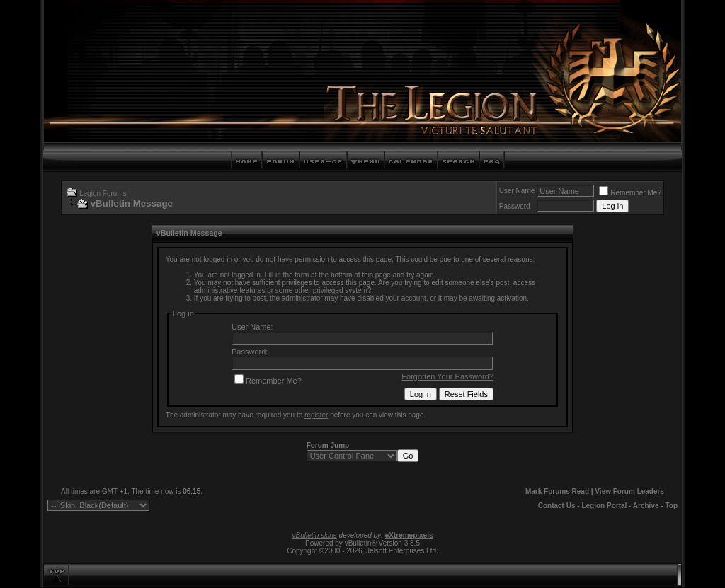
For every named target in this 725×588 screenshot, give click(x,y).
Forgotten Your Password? (447, 376)
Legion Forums (103, 194)
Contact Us (557, 506)
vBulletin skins (314, 535)
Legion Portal (604, 506)
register (316, 415)
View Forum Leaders (629, 491)
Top (671, 506)
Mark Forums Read (557, 491)
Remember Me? (630, 193)
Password (515, 206)
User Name (517, 191)
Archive (646, 506)
